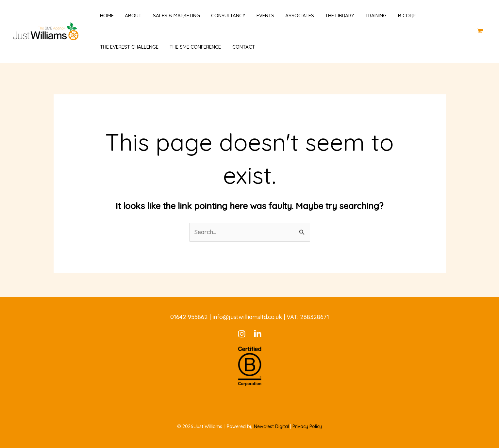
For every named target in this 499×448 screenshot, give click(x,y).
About (129, 16)
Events (257, 16)
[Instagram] (242, 334)
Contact (238, 47)
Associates (290, 16)
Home (104, 16)
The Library (329, 16)
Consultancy (221, 16)
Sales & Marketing (171, 16)
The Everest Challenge (127, 47)
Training (364, 16)
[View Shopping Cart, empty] (480, 31)
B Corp (393, 16)
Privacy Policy (307, 426)
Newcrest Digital (271, 426)
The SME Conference (191, 47)
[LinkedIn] (258, 334)
